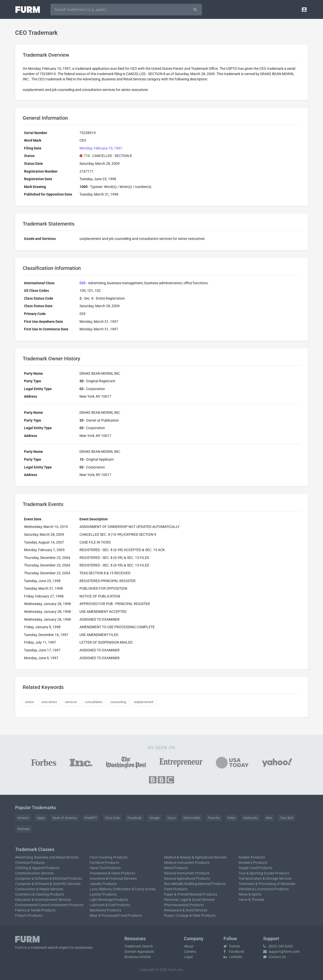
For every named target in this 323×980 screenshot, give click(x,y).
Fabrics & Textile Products (35, 910)
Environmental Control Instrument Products (49, 905)
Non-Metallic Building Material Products (195, 884)
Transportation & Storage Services (265, 878)
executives (49, 702)
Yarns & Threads (251, 900)
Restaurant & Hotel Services (186, 910)
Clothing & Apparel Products (37, 868)
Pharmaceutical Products (184, 905)
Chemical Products (30, 863)
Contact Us (275, 957)
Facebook (134, 818)
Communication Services (34, 873)
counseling (118, 702)
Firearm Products (29, 915)
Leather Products (103, 894)
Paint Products (176, 889)
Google (154, 818)
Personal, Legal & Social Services (189, 900)
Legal (188, 957)
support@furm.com (281, 952)
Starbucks (251, 818)
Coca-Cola (112, 818)
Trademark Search (139, 946)
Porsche (214, 818)
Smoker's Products (253, 863)
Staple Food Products (255, 868)
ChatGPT (91, 818)
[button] (304, 9)
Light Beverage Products (109, 900)
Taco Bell (287, 818)
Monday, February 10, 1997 (101, 148)
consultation (94, 702)
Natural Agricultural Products (187, 878)
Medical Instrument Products (187, 863)
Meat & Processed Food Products (116, 915)
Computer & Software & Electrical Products (49, 878)
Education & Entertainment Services (43, 900)
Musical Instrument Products (187, 873)
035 (83, 283)
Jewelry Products (103, 884)
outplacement (144, 702)
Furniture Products (104, 863)
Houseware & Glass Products (112, 873)
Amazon (23, 818)
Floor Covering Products (109, 857)
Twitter (232, 946)
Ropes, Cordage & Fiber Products (190, 915)
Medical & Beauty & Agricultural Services (195, 857)
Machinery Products (105, 910)
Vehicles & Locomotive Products (264, 889)
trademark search (44, 947)
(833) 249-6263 (278, 946)
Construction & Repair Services (39, 889)
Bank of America (65, 818)
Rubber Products (252, 857)
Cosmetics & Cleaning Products (40, 894)
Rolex (232, 818)
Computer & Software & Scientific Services (48, 884)
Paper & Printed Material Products (191, 894)
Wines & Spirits (250, 894)
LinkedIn (233, 957)
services (71, 702)
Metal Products (176, 868)
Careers (190, 952)
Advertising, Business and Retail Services (47, 857)
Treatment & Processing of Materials (267, 884)
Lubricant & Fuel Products (110, 905)
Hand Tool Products (105, 868)
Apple (41, 818)
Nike (269, 818)
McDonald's (192, 818)
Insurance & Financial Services (113, 878)
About (189, 946)
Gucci (171, 818)
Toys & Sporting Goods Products (264, 873)
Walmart (23, 829)
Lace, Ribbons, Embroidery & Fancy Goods (123, 889)
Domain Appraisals (139, 952)
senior (29, 702)
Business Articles (138, 957)
